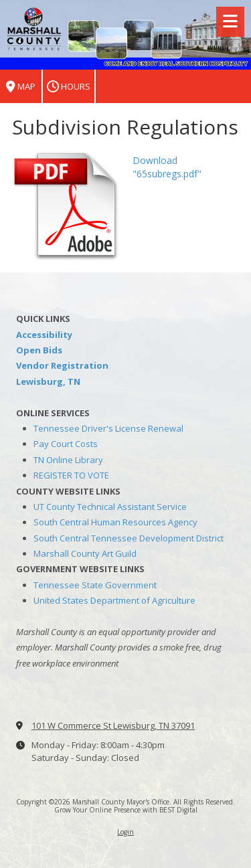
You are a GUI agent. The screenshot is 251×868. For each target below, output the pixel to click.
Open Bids (39, 350)
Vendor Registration (62, 365)
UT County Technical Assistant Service (110, 507)
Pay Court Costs (66, 444)
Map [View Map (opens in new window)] (21, 87)
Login (125, 832)
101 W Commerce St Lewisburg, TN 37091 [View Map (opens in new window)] (113, 725)
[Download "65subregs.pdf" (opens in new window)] (67, 205)
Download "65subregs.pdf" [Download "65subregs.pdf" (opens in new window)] (167, 167)
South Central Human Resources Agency (115, 522)
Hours (69, 87)
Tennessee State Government (95, 585)
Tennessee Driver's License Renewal (108, 428)
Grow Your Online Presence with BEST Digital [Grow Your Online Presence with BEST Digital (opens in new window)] (126, 810)
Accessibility (44, 335)
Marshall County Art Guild (85, 553)
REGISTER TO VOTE (71, 475)
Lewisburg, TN (48, 381)
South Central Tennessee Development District (129, 538)
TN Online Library (68, 460)
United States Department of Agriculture (114, 600)
